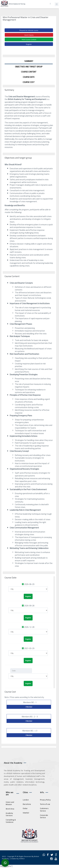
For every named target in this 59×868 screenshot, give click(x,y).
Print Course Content (29, 40)
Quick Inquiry (29, 35)
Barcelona (27, 804)
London (26, 800)
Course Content (29, 72)
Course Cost (29, 82)
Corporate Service (44, 816)
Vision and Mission (10, 803)
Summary (29, 61)
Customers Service (44, 810)
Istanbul (26, 813)
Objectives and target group (29, 67)
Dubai (25, 808)
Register (29, 44)
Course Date (29, 77)
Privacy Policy (45, 800)
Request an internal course (29, 30)
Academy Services (9, 814)
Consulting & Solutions (11, 821)
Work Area (10, 809)
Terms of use (45, 804)
